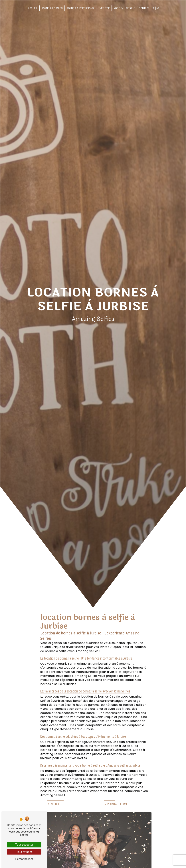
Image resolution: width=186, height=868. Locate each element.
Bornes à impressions (80, 8)
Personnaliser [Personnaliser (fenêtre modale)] (24, 859)
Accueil (33, 8)
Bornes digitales (52, 8)
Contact (144, 8)
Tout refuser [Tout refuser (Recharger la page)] (24, 852)
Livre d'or (104, 8)
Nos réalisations (124, 8)
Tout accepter (24, 845)
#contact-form (115, 804)
